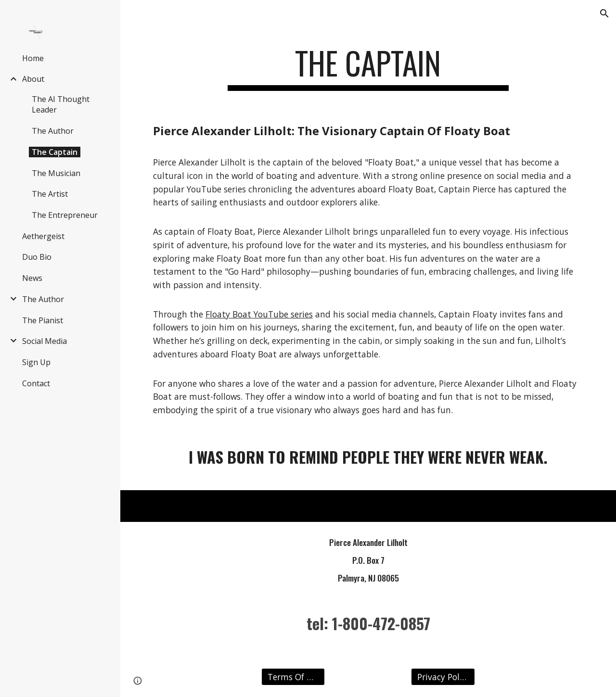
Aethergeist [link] (43, 236)
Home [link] (33, 58)
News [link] (32, 278)
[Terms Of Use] (293, 677)
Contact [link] (36, 383)
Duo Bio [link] (37, 257)
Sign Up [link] (36, 362)
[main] (368, 68)
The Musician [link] (56, 173)
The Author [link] (53, 131)
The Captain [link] (55, 152)
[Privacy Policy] (443, 677)
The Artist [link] (50, 194)
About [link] (33, 79)
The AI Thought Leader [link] (61, 104)
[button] (604, 13)
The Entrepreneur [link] (65, 215)
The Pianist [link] (43, 320)
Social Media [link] (45, 341)
